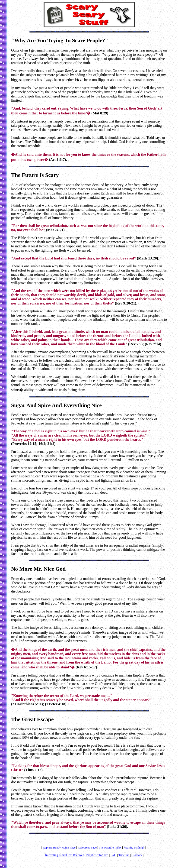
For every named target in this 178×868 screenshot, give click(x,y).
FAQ (113, 855)
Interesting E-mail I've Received (65, 855)
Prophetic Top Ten (97, 855)
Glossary (137, 855)
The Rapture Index (110, 847)
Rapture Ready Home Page (59, 847)
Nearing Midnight (134, 847)
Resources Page (87, 847)
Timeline (124, 855)
